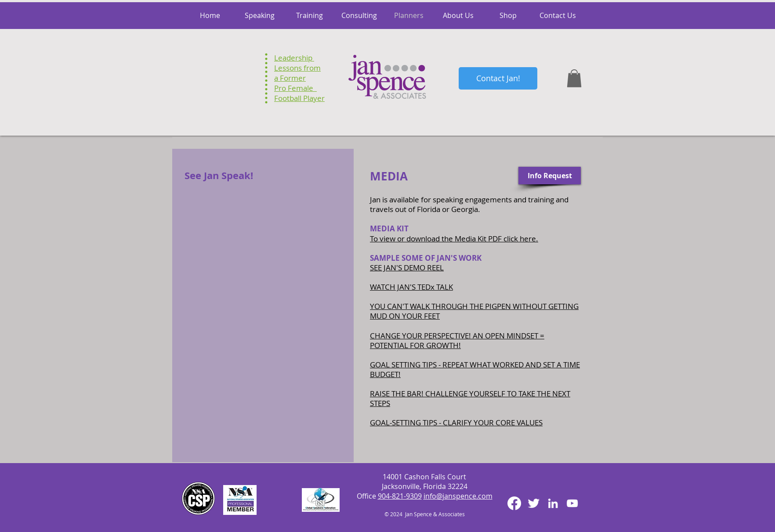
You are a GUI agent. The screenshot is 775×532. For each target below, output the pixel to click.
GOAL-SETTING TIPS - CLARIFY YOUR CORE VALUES (456, 422)
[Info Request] (550, 176)
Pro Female (295, 88)
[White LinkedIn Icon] (553, 503)
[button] (574, 78)
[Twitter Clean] (534, 503)
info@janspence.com (458, 496)
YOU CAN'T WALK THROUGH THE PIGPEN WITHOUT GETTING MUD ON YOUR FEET (474, 311)
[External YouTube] (264, 238)
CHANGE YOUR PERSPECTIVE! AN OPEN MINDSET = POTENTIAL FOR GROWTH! (457, 340)
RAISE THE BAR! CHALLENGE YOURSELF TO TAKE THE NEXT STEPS (470, 398)
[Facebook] (514, 503)
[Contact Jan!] (498, 78)
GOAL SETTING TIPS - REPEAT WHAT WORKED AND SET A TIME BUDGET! (475, 369)
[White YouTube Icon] (572, 503)
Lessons (288, 68)
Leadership (294, 58)
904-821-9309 (400, 496)
